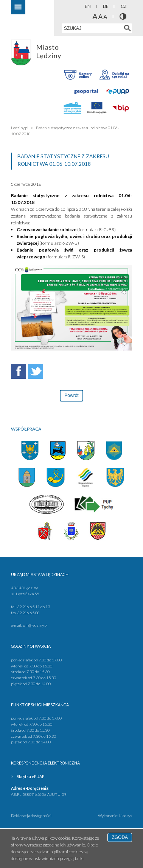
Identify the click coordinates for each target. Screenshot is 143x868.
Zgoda (120, 837)
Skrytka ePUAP (30, 777)
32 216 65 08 (28, 613)
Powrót (71, 395)
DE (106, 6)
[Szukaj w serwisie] (127, 28)
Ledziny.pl (20, 128)
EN (88, 6)
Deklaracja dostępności (31, 815)
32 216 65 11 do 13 (33, 607)
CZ (124, 6)
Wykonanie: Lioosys (115, 815)
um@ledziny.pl (35, 625)
